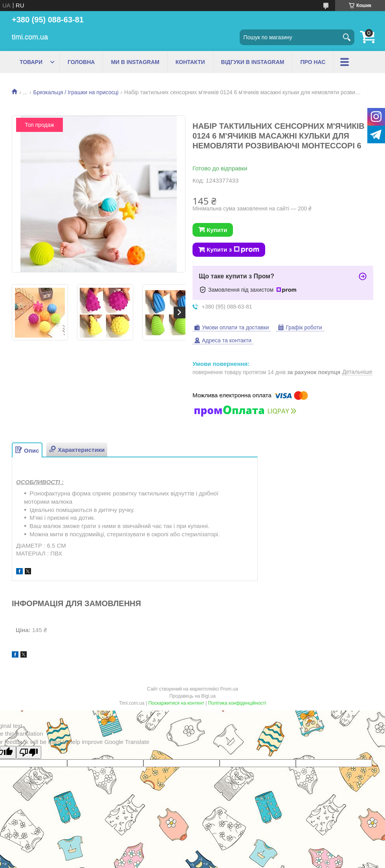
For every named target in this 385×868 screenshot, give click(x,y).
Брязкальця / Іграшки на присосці (76, 92)
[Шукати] (346, 37)
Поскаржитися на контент (176, 703)
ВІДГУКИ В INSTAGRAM (253, 62)
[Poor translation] (29, 752)
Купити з (233, 250)
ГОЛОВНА (81, 62)
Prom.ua (229, 689)
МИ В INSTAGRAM (135, 62)
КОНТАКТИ (190, 62)
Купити (217, 230)
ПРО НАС (313, 62)
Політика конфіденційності (237, 703)
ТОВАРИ (31, 62)
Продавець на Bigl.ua (192, 696)
